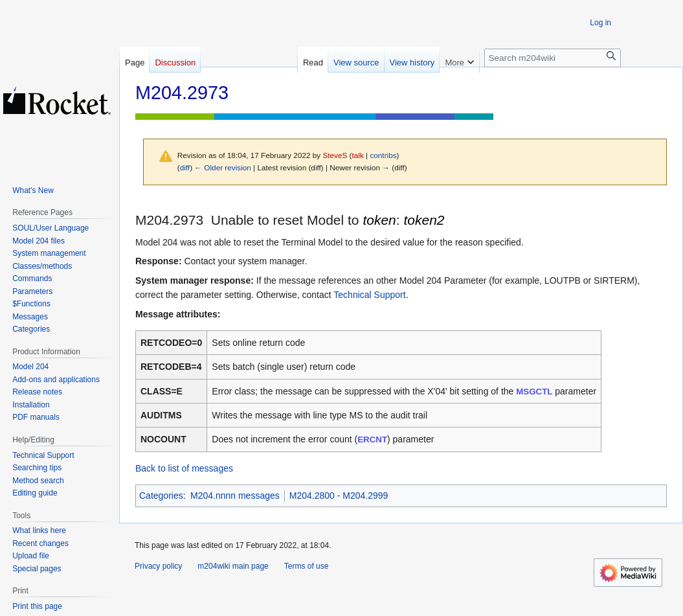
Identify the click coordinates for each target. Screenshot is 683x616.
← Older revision (223, 167)
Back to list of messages (184, 468)
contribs (383, 155)
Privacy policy (158, 566)
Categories (161, 496)
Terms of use (307, 566)
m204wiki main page (233, 566)
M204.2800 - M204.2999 (339, 496)
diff (185, 167)
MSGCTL (534, 392)
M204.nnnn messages (235, 496)
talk (358, 155)
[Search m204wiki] (553, 58)
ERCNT (372, 439)
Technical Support (369, 295)
